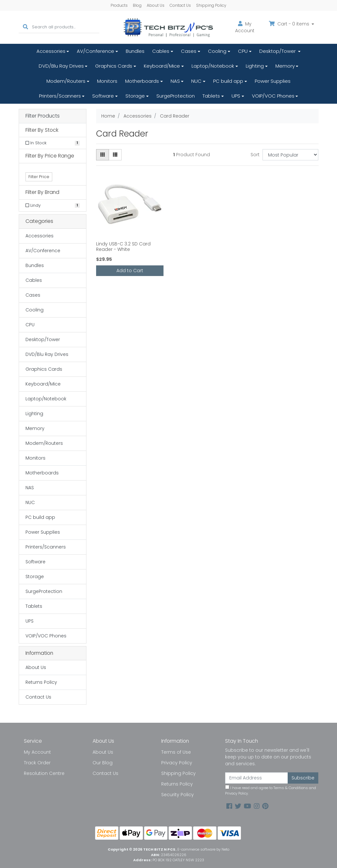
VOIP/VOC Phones (273, 96)
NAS (175, 81)
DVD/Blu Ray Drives (61, 66)
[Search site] (25, 27)
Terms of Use (176, 752)
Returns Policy (41, 682)
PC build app (228, 81)
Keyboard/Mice (162, 66)
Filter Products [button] (43, 116)
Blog (137, 5)
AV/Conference (95, 51)
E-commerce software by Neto (203, 849)
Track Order (37, 763)
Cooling (217, 51)
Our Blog (103, 763)
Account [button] (245, 27)
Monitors (107, 81)
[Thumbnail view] (103, 155)
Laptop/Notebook (213, 66)
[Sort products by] (290, 155)
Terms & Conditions (291, 788)
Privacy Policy (177, 763)
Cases (189, 51)
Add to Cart (130, 271)
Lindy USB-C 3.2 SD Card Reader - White (123, 247)
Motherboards (142, 81)
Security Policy (178, 795)
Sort (255, 155)
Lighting (255, 66)
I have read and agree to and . (271, 790)
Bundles (135, 51)
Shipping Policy (211, 5)
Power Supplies (273, 81)
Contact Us (180, 5)
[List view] (115, 155)
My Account (37, 752)
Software (103, 96)
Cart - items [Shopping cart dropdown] (290, 24)
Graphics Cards (114, 66)
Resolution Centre (44, 773)
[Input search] (66, 27)
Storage (135, 96)
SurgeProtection (176, 96)
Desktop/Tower (278, 51)
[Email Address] (257, 778)
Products (119, 5)
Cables (161, 51)
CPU (243, 51)
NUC (196, 81)
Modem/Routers (66, 81)
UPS (236, 96)
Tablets (211, 96)
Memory (285, 66)
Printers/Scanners (60, 96)
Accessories (51, 51)
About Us (156, 5)
